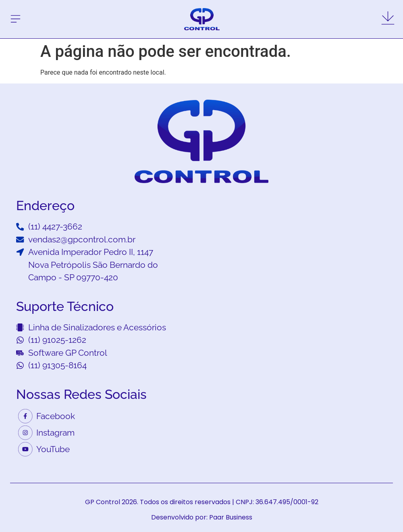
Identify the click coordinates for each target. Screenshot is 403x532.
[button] (16, 19)
